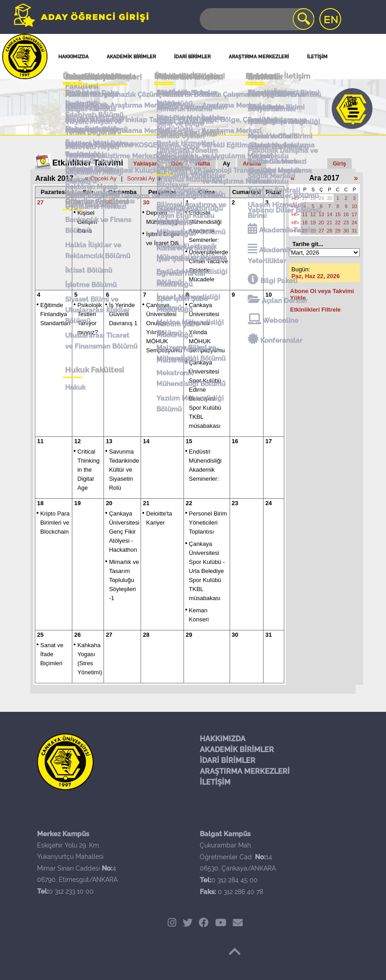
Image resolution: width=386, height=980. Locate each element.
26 (77, 635)
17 (268, 441)
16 (235, 441)
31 (268, 635)
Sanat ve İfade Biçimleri (52, 654)
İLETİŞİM (215, 782)
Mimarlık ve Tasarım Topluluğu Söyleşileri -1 (124, 580)
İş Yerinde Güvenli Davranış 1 (123, 314)
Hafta (203, 163)
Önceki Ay (103, 178)
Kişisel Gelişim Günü (87, 222)
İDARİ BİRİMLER (228, 760)
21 (146, 503)
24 (268, 503)
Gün (177, 163)
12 (77, 441)
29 (109, 202)
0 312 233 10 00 (71, 891)
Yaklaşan (146, 163)
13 (109, 441)
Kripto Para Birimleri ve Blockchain (55, 523)
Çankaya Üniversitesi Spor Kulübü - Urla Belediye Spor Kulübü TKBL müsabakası (207, 571)
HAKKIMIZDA (223, 739)
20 (109, 503)
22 (189, 503)
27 (40, 202)
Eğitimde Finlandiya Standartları (55, 314)
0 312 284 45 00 (235, 880)
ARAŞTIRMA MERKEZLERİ (245, 771)
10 (268, 295)
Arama (252, 163)
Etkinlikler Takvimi (88, 163)
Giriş (339, 163)
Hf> (295, 198)
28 (77, 202)
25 (40, 635)
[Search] (256, 19)
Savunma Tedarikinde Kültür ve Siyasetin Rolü (124, 470)
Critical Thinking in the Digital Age (88, 470)
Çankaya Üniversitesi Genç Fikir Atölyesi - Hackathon (124, 532)
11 (40, 441)
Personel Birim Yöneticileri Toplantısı (208, 523)
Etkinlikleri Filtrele (315, 310)
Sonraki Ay (141, 178)
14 (146, 441)
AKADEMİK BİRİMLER (237, 750)
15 (189, 441)
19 (77, 503)
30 (146, 202)
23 (235, 503)
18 (40, 503)
